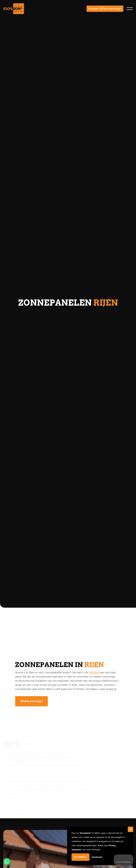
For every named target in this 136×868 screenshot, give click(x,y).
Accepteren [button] (80, 857)
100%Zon (94, 673)
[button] (130, 829)
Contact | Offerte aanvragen (105, 9)
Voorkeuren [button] (97, 857)
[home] (14, 9)
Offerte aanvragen (31, 701)
